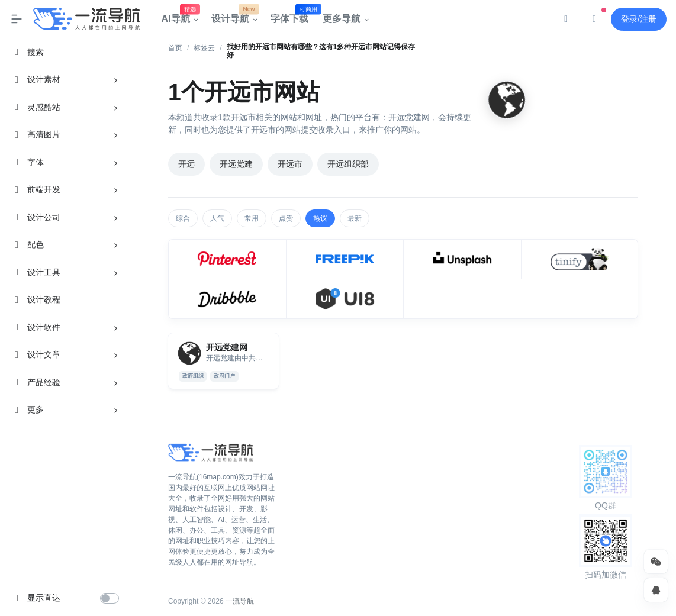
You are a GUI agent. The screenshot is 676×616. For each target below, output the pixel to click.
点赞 (286, 218)
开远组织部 (348, 164)
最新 (355, 218)
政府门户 (224, 376)
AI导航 (179, 16)
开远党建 (236, 164)
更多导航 (342, 19)
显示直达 (44, 598)
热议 (320, 218)
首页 (175, 48)
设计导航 (234, 16)
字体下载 (293, 16)
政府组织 (193, 376)
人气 (217, 218)
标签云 (204, 48)
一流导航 (240, 601)
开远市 (290, 164)
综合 (183, 218)
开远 (186, 164)
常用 (252, 218)
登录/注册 (639, 19)
